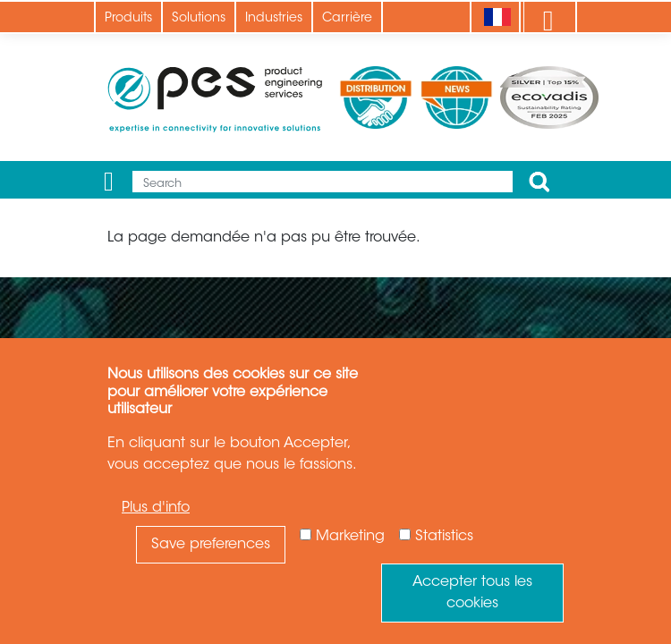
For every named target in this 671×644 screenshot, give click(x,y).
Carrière (347, 19)
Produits (128, 19)
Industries (274, 19)
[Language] (497, 17)
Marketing (350, 537)
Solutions (199, 19)
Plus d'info (156, 508)
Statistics (444, 537)
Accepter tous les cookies (472, 593)
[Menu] (109, 182)
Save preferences (211, 545)
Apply (539, 182)
